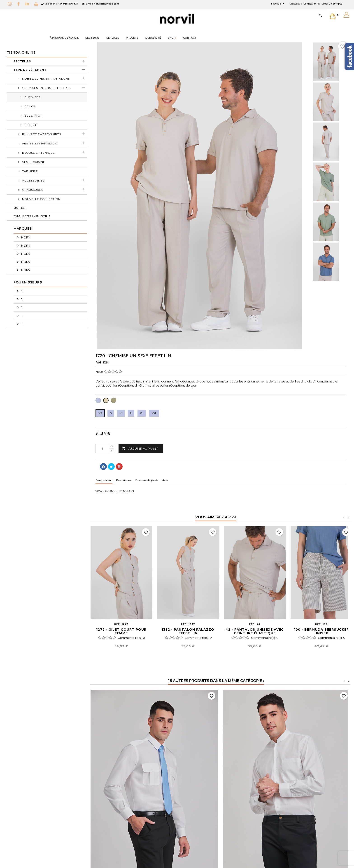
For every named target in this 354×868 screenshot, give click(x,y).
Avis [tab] (165, 480)
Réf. (99, 362)
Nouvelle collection (41, 199)
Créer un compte (332, 4)
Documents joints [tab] (147, 480)
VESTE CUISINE (34, 162)
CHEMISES (32, 97)
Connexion (310, 4)
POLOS (30, 106)
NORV (25, 237)
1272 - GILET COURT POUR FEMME (121, 631)
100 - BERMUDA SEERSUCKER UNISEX (321, 631)
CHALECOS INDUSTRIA (32, 216)
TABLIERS (30, 171)
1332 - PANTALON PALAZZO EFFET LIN (188, 631)
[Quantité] (102, 448)
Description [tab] (124, 480)
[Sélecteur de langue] (278, 4)
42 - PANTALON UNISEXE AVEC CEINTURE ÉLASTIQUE (255, 631)
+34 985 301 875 (68, 4)
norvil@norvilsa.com (106, 4)
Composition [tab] (104, 480)
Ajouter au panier (140, 448)
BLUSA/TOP (34, 116)
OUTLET (20, 208)
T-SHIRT (30, 125)
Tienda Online (21, 52)
